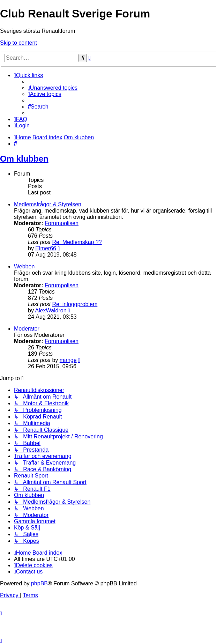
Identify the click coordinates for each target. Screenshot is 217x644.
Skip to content (18, 43)
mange (68, 360)
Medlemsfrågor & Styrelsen (48, 204)
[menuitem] (53, 88)
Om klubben (24, 159)
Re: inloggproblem (75, 304)
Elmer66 (46, 248)
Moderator (27, 329)
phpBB (39, 583)
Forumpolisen (62, 223)
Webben (24, 267)
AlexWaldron (51, 310)
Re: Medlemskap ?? (77, 242)
